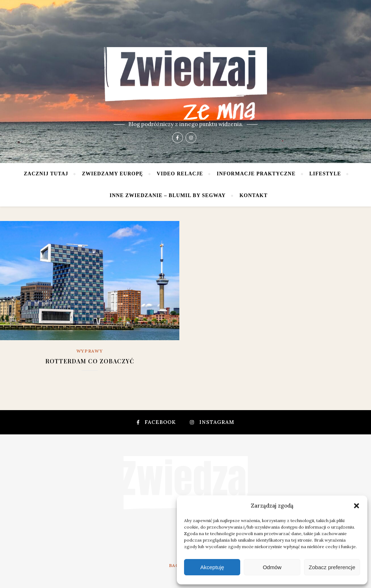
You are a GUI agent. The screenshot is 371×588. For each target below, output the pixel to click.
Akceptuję (212, 567)
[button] (357, 506)
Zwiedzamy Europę (112, 174)
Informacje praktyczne (256, 174)
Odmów (272, 567)
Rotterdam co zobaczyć (90, 361)
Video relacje (180, 174)
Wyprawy (90, 351)
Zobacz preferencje (332, 567)
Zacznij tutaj (46, 174)
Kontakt (254, 195)
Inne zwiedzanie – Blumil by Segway (168, 195)
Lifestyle (325, 174)
